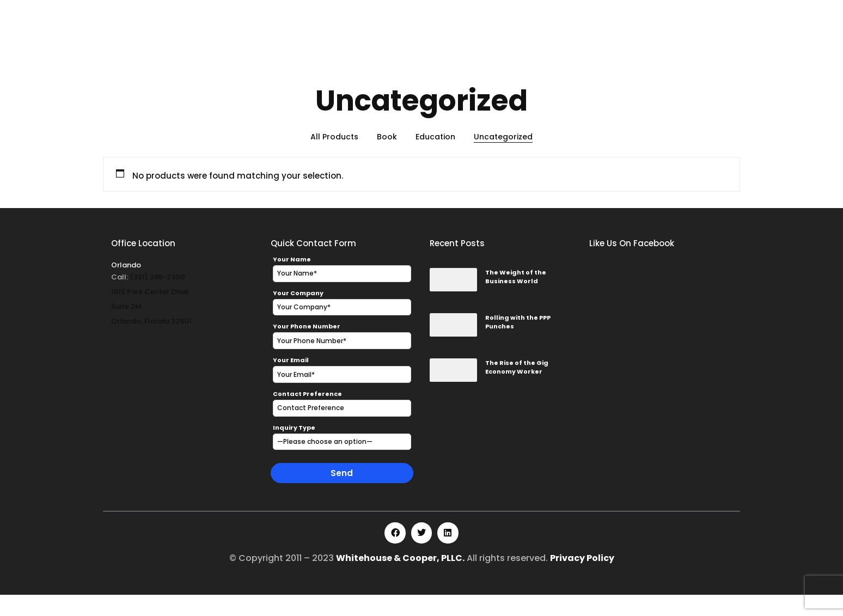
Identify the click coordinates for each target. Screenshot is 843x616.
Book (387, 158)
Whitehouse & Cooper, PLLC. (400, 579)
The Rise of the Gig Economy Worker (517, 389)
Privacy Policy (582, 579)
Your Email (291, 381)
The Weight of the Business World (516, 298)
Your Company (298, 314)
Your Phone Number (307, 347)
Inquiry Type (294, 449)
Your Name (292, 280)
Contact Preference (307, 415)
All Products (334, 158)
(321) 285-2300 (157, 298)
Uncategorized (503, 158)
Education (435, 158)
